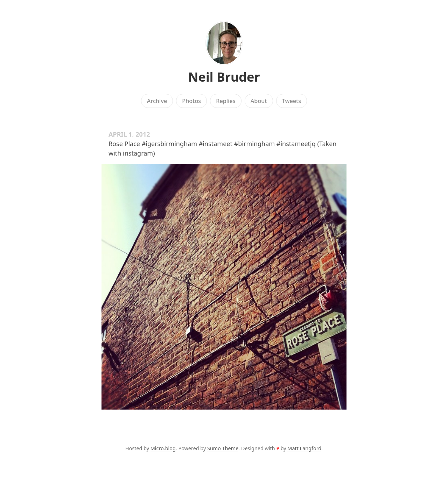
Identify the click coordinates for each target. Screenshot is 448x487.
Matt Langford (304, 448)
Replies (226, 101)
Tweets (292, 101)
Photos (191, 101)
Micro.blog (163, 448)
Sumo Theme (223, 448)
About (259, 101)
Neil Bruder (224, 77)
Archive (157, 101)
